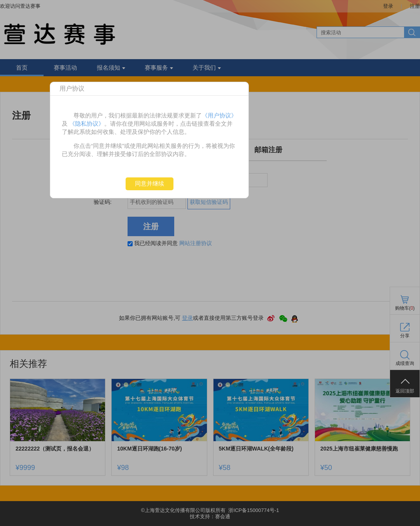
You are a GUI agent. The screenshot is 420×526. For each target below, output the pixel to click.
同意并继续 (150, 183)
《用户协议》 (219, 115)
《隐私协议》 (87, 124)
